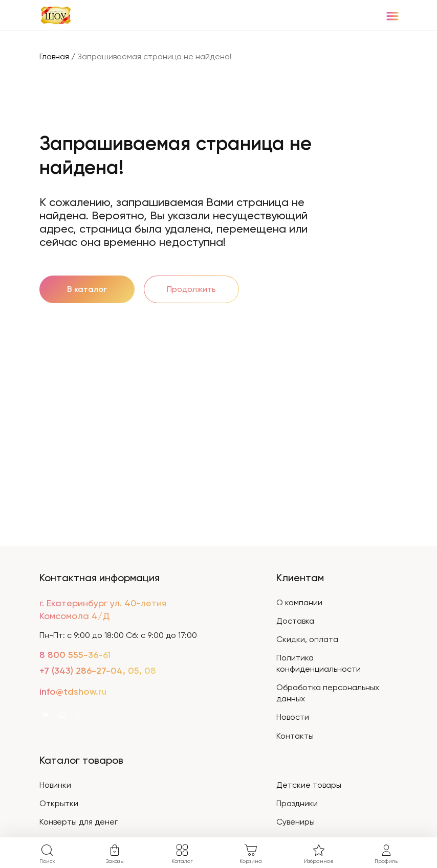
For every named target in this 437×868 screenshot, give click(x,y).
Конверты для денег (79, 822)
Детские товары (309, 785)
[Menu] (392, 16)
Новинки (55, 785)
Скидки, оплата (307, 639)
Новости (293, 717)
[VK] (45, 714)
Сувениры (296, 822)
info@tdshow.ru (73, 692)
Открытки (59, 803)
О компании (299, 602)
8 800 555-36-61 (75, 655)
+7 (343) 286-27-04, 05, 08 (98, 671)
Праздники (297, 803)
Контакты (295, 736)
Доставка (295, 621)
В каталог (87, 289)
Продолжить (191, 289)
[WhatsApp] (62, 714)
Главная (54, 56)
